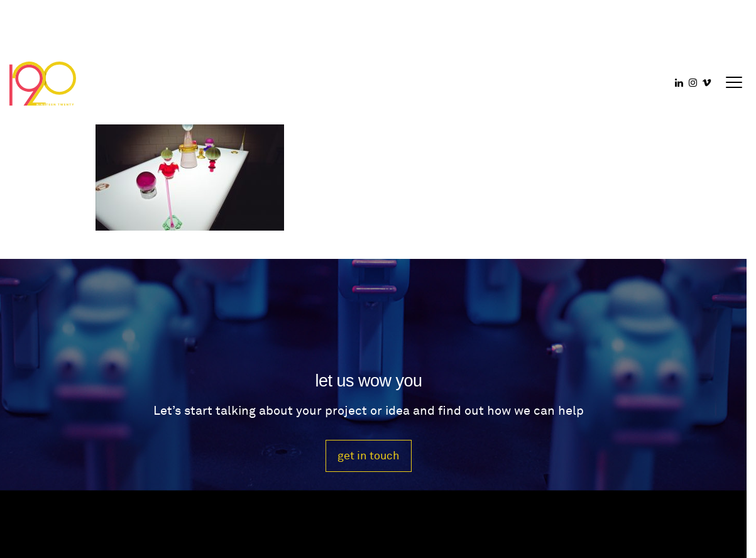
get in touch (369, 456)
